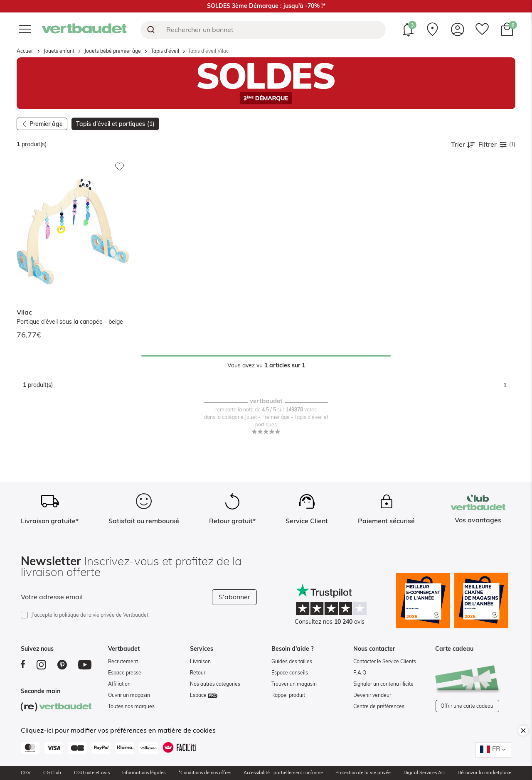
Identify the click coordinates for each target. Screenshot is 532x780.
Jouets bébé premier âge (113, 51)
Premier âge (46, 124)
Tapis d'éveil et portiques (115, 124)
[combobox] (263, 30)
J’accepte (90, 615)
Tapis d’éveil (165, 51)
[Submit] (150, 30)
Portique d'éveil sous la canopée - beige (70, 322)
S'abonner (234, 597)
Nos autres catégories (215, 684)
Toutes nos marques (131, 706)
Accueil (25, 51)
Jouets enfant (59, 51)
